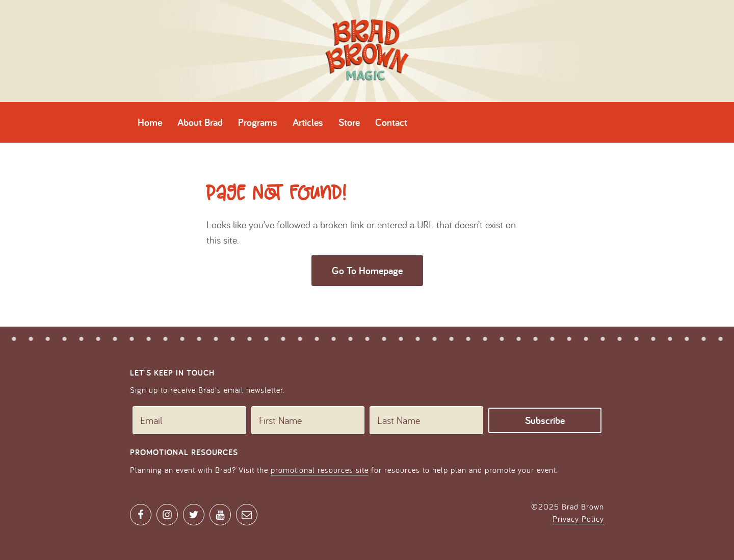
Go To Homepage (367, 271)
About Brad (200, 122)
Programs (258, 122)
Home (150, 122)
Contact (391, 122)
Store (349, 122)
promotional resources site (320, 470)
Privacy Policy (578, 519)
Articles (308, 122)
